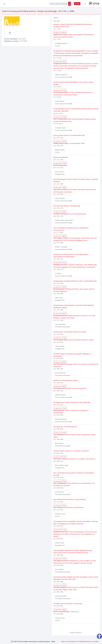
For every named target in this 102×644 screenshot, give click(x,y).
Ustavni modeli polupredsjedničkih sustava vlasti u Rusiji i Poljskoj (73, 83)
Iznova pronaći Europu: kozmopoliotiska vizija (69, 135)
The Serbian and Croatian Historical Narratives (70, 388)
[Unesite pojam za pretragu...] (59, 4)
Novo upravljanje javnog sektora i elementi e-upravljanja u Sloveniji (74, 474)
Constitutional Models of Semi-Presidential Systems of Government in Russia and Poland (73, 94)
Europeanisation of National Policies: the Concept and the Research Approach (74, 290)
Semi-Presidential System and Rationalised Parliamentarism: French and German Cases (75, 120)
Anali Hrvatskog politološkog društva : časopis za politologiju (30, 11)
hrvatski (60, 33)
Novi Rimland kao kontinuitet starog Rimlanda (70, 499)
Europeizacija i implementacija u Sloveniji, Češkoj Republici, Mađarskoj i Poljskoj (74, 306)
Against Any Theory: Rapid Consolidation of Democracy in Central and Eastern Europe (74, 36)
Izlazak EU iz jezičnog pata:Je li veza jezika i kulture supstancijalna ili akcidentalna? (71, 256)
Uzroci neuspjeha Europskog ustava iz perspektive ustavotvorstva (71, 229)
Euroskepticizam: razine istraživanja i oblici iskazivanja (72, 402)
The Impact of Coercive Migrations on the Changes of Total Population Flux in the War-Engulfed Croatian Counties (74, 562)
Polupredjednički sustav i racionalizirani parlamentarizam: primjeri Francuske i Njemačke (76, 110)
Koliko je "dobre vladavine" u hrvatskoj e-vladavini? (71, 451)
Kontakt (96, 642)
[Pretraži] (70, 4)
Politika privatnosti (85, 642)
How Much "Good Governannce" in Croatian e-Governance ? (75, 459)
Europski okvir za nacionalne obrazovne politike (70, 332)
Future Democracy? (60, 165)
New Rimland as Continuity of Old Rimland (68, 508)
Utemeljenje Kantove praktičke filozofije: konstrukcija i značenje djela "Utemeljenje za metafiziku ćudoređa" (76, 523)
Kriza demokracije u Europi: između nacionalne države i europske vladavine (76, 180)
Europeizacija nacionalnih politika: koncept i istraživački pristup (75, 281)
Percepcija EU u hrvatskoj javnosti (65, 427)
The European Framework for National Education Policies (74, 340)
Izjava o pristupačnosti (69, 642)
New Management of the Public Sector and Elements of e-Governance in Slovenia (74, 484)
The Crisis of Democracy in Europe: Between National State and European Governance (75, 191)
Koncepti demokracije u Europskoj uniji (67, 206)
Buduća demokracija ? (61, 157)
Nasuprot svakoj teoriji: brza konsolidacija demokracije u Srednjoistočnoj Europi (73, 26)
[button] (85, 4)
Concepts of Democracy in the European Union (70, 214)
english (77, 4)
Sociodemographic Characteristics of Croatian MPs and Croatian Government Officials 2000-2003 (76, 588)
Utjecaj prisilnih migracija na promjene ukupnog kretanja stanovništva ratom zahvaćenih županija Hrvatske (73, 552)
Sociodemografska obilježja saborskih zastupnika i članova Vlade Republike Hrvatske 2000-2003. (76, 578)
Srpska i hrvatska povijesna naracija (65, 380)
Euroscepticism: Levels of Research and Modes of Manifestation (71, 412)
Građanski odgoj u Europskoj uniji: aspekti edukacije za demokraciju (72, 355)
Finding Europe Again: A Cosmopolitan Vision (69, 143)
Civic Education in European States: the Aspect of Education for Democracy (76, 365)
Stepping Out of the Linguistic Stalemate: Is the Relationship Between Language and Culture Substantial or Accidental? (75, 266)
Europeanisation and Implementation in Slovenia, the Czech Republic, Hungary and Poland (74, 317)
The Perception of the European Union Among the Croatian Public (74, 436)
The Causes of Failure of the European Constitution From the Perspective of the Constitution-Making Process (75, 239)
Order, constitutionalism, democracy (66, 612)
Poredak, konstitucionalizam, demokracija (68, 604)
